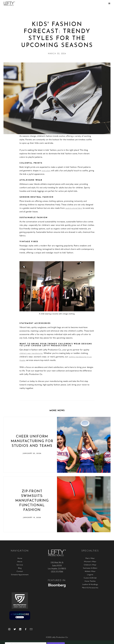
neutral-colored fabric (74, 208)
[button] (109, 3)
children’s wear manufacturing (31, 353)
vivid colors (46, 170)
